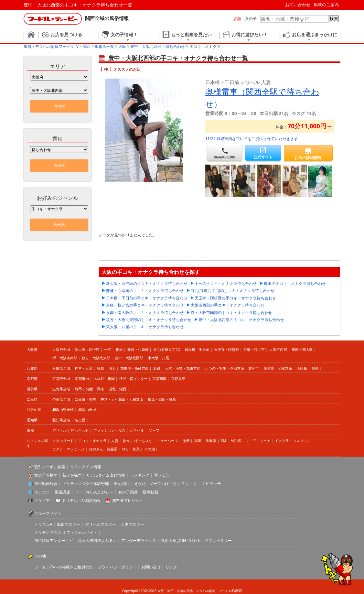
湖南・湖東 (95, 389)
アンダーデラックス (139, 540)
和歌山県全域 (63, 410)
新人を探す (72, 475)
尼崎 (315, 368)
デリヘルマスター (101, 524)
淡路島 (302, 368)
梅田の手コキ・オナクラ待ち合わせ (295, 283)
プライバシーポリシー (117, 567)
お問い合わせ (298, 5)
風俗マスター (69, 524)
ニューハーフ (167, 441)
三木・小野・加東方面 (183, 368)
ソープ (154, 430)
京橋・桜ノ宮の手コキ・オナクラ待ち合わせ (145, 305)
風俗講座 (62, 492)
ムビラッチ (211, 484)
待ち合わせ (80, 430)
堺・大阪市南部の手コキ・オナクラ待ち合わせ (231, 313)
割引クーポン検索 (50, 467)
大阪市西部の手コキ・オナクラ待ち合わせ (228, 305)
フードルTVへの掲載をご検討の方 (64, 567)
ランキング (140, 475)
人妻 (115, 441)
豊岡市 (254, 368)
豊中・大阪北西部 (129, 358)
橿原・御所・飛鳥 (162, 399)
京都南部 (159, 378)
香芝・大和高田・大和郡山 (122, 399)
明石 (112, 368)
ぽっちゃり (143, 441)
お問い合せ (151, 567)
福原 (101, 368)
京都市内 (82, 378)
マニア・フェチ (258, 441)
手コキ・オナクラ (92, 441)
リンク (171, 567)
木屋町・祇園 (104, 378)
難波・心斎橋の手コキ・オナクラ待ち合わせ (145, 291)
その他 (150, 449)
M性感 (236, 441)
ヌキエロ (189, 484)
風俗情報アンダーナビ (54, 540)
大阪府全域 (61, 349)
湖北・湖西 (118, 389)
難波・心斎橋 (138, 349)
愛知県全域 (61, 420)
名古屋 (80, 420)
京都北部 (178, 378)
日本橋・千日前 (197, 349)
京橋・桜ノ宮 (254, 349)
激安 (186, 441)
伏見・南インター (134, 378)
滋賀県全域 (61, 389)
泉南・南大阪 (302, 349)
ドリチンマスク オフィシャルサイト (66, 532)
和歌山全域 (87, 410)
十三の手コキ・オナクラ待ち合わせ (226, 283)
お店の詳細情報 (308, 154)
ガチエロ (42, 492)
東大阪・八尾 (158, 358)
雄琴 (78, 389)
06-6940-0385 (225, 153)
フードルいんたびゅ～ (94, 492)
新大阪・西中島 (87, 349)
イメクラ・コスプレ (291, 441)
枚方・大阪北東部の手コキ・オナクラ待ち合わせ (149, 320)
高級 (198, 441)
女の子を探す (46, 475)
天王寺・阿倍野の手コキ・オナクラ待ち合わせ (235, 298)
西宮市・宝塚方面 (278, 368)
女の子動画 (128, 492)
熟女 (126, 441)
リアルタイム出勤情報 (106, 475)
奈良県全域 (61, 399)
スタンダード (63, 441)
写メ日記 (162, 475)
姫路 (157, 368)
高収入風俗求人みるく (97, 540)
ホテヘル (137, 430)
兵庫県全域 (61, 368)
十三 (108, 349)
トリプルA (43, 524)
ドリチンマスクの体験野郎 (86, 484)
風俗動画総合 (46, 484)
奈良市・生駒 (85, 399)
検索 (334, 19)
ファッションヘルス (109, 430)
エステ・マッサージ (68, 449)
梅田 (119, 349)
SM (223, 441)
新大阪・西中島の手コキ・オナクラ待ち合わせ (147, 283)
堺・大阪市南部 (65, 358)
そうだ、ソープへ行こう (155, 484)
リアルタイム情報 (86, 467)
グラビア (42, 500)
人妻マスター (133, 524)
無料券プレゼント (128, 500)
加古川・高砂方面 (134, 368)
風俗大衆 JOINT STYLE (180, 540)
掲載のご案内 (326, 5)
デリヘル (59, 430)
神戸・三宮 (84, 368)
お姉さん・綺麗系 (103, 449)
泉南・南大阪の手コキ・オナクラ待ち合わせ (145, 313)
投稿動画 (150, 492)
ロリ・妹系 (131, 449)
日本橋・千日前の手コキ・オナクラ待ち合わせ (147, 298)
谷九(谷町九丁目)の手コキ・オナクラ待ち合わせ (233, 291)
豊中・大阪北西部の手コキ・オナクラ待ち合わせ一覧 (78, 5)
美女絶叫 (121, 484)
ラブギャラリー (218, 540)
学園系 (211, 441)
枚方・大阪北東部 (96, 358)
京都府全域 (61, 378)
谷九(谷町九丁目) (167, 349)
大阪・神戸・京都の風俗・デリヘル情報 (187, 591)
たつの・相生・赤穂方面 (225, 368)
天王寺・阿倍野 (226, 349)
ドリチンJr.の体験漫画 (81, 500)
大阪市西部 (278, 349)
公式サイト (263, 153)
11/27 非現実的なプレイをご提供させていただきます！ (254, 139)
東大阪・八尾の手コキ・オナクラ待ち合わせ (145, 327)
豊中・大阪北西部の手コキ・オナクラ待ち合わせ (241, 320)
